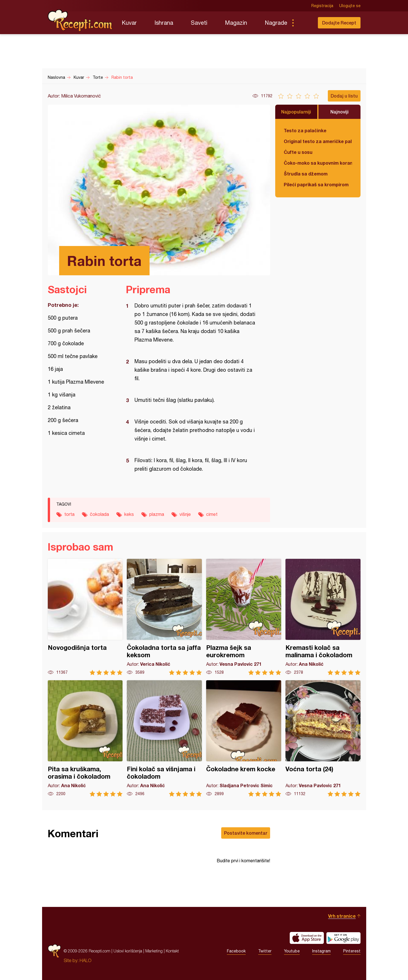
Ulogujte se (350, 6)
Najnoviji (339, 112)
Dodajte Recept (339, 23)
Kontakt (172, 951)
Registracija (322, 6)
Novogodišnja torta (85, 617)
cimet (212, 514)
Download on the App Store (307, 938)
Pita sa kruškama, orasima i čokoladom (85, 738)
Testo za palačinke (305, 130)
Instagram (321, 951)
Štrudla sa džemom (306, 174)
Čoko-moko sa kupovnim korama (318, 163)
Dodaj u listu (344, 96)
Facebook (236, 951)
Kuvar (129, 23)
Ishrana (164, 23)
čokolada (99, 514)
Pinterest (352, 951)
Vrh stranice (342, 916)
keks (129, 514)
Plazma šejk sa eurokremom (244, 617)
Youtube (292, 951)
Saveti (199, 23)
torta (69, 514)
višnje (185, 514)
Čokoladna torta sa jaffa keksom (164, 617)
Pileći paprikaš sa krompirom (316, 184)
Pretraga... (304, 23)
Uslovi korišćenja (128, 951)
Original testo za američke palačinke (318, 141)
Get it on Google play (343, 938)
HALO (85, 960)
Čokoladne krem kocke (244, 738)
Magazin (236, 23)
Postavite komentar (246, 833)
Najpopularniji (296, 112)
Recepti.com (80, 20)
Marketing (154, 951)
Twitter (265, 951)
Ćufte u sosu (298, 152)
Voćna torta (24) (323, 738)
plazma (157, 514)
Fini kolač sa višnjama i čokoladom (164, 738)
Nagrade (276, 23)
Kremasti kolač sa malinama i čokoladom (323, 617)
